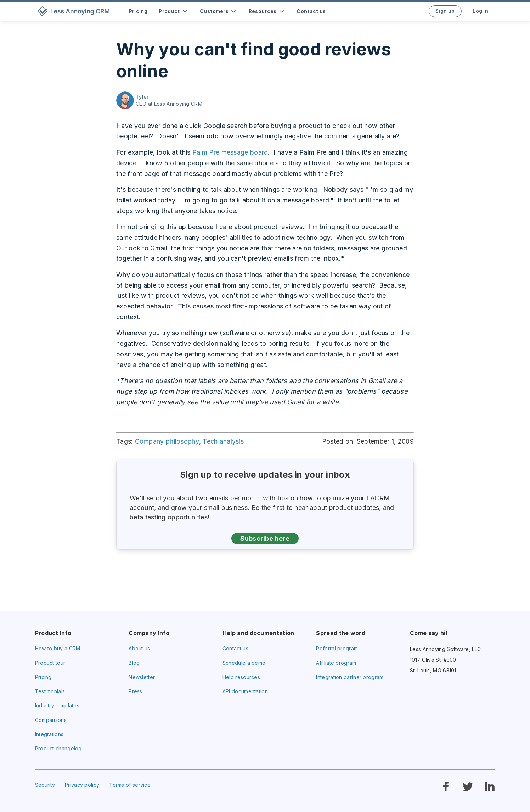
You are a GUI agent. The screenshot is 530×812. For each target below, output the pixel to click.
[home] (75, 11)
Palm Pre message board (230, 152)
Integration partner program (350, 677)
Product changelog (58, 748)
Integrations (49, 734)
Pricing (43, 677)
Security (45, 785)
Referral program (337, 648)
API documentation (245, 691)
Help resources (241, 677)
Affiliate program (336, 663)
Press (136, 691)
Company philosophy (167, 441)
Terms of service (130, 785)
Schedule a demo (244, 663)
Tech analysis (223, 441)
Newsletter (142, 677)
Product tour (50, 663)
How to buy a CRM (58, 648)
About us (139, 648)
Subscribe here (265, 538)
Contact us (235, 648)
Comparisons (51, 720)
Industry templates (57, 705)
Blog (134, 663)
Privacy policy (82, 785)
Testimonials (50, 691)
